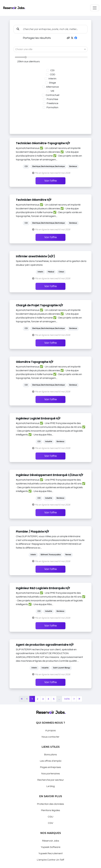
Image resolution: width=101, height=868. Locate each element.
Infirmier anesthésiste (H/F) (35, 256)
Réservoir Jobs (51, 841)
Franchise (52, 99)
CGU (50, 817)
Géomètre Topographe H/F (35, 362)
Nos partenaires (51, 774)
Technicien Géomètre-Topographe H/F (43, 143)
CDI (52, 70)
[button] (68, 38)
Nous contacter (50, 737)
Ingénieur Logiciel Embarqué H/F (38, 418)
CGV (51, 823)
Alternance (52, 87)
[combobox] (47, 49)
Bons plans (50, 755)
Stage (52, 83)
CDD (52, 74)
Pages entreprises (50, 767)
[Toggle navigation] (95, 8)
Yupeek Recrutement (50, 853)
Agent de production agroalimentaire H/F (45, 645)
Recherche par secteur (51, 780)
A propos (50, 730)
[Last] (79, 699)
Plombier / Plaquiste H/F (32, 532)
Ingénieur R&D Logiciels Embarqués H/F (43, 588)
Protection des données (50, 804)
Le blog (51, 786)
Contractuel (52, 95)
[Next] (74, 699)
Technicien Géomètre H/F (34, 200)
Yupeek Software (51, 847)
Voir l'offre (50, 181)
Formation (52, 107)
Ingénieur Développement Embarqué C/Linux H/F (50, 475)
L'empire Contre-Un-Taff (50, 860)
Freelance (52, 103)
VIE (52, 91)
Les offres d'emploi (51, 761)
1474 (67, 699)
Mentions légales (50, 810)
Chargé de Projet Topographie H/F (39, 305)
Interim (52, 79)
